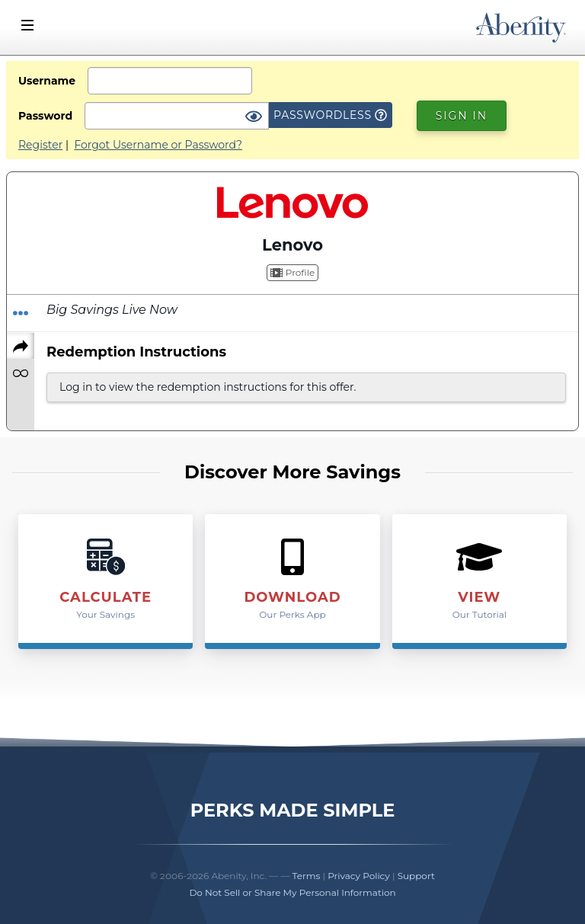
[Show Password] (254, 117)
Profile (292, 273)
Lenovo (292, 245)
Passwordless (330, 115)
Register (40, 145)
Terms (307, 876)
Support (416, 876)
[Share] (21, 346)
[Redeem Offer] (21, 313)
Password (45, 116)
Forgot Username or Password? (158, 145)
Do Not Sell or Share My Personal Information (292, 892)
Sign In (462, 116)
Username (47, 81)
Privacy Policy (359, 876)
